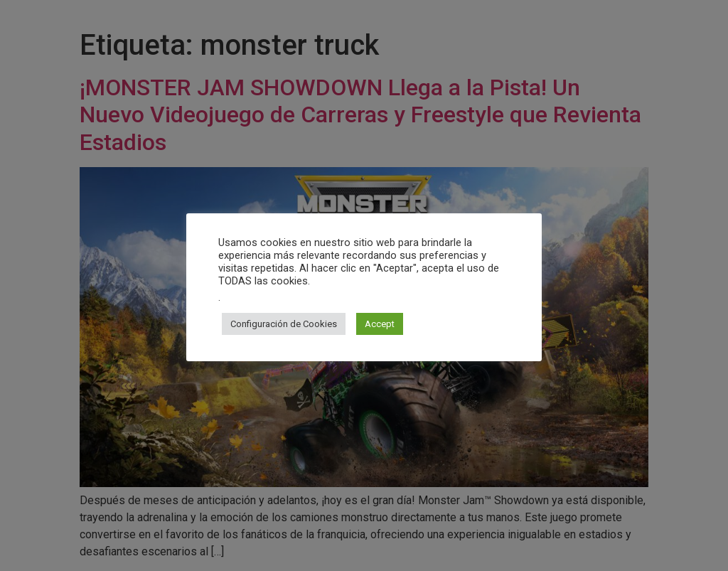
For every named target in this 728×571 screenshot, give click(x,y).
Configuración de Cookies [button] (284, 324)
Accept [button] (380, 324)
